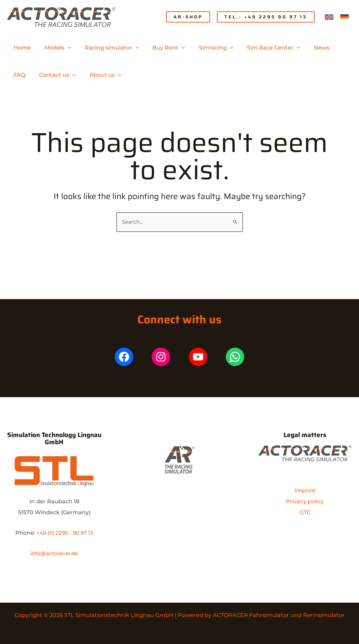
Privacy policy (305, 501)
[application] (64, 48)
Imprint (305, 491)
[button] (188, 17)
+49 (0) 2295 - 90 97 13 (65, 533)
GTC (305, 512)
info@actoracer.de (54, 553)
